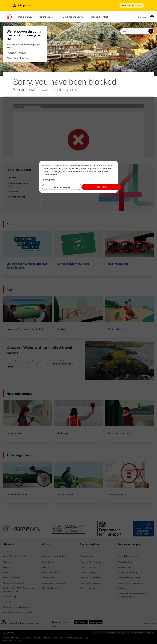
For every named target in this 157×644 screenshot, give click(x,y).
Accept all (98, 187)
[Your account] (152, 17)
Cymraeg (142, 17)
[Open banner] (132, 5)
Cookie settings (60, 187)
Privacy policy (48, 180)
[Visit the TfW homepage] (8, 18)
